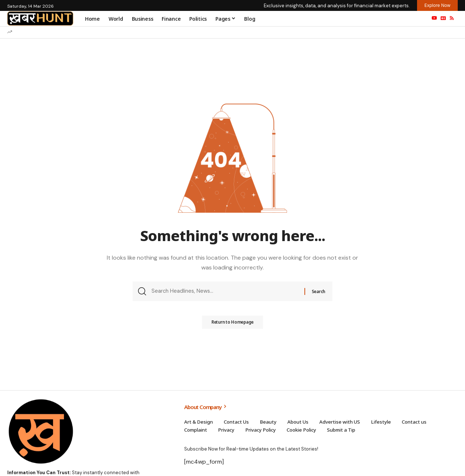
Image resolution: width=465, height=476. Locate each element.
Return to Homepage (232, 325)
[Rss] (452, 18)
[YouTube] (434, 18)
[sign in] (404, 19)
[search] (419, 19)
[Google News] (443, 18)
